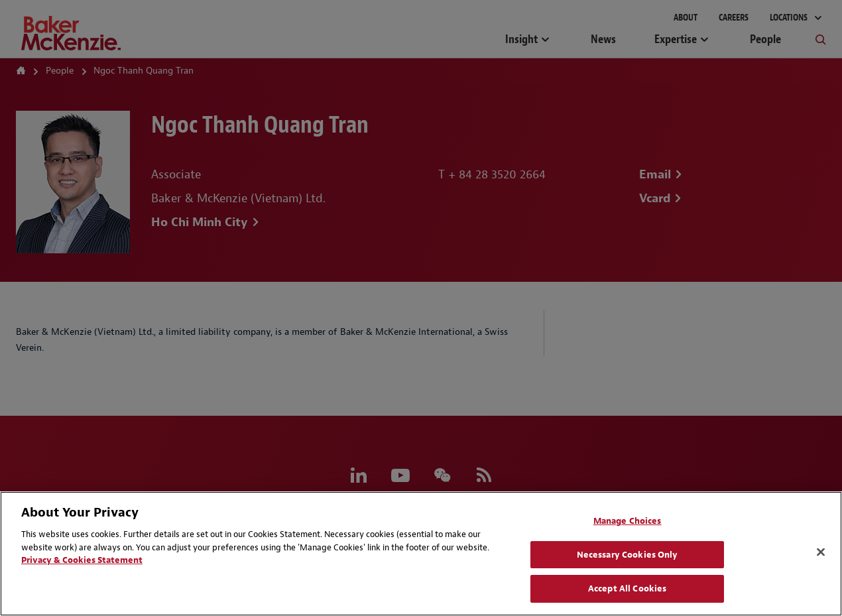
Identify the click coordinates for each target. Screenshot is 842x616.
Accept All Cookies (627, 588)
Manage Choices (628, 521)
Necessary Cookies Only (628, 555)
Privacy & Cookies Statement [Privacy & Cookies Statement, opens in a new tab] (82, 560)
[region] (421, 554)
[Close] (821, 552)
